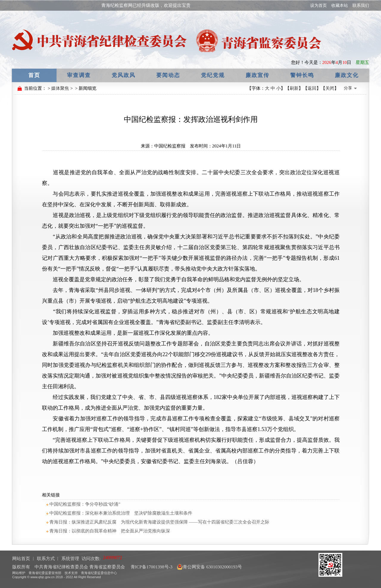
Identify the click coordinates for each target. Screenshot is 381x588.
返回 (312, 88)
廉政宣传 (257, 75)
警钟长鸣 (302, 75)
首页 (34, 75)
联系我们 (361, 5)
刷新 (294, 88)
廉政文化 (347, 75)
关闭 (330, 88)
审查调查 (79, 75)
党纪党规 (213, 75)
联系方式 (46, 559)
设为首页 (318, 5)
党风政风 (124, 75)
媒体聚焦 (60, 88)
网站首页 (21, 559)
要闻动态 (168, 75)
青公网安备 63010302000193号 (209, 567)
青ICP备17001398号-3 (151, 567)
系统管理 (70, 559)
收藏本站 (340, 5)
